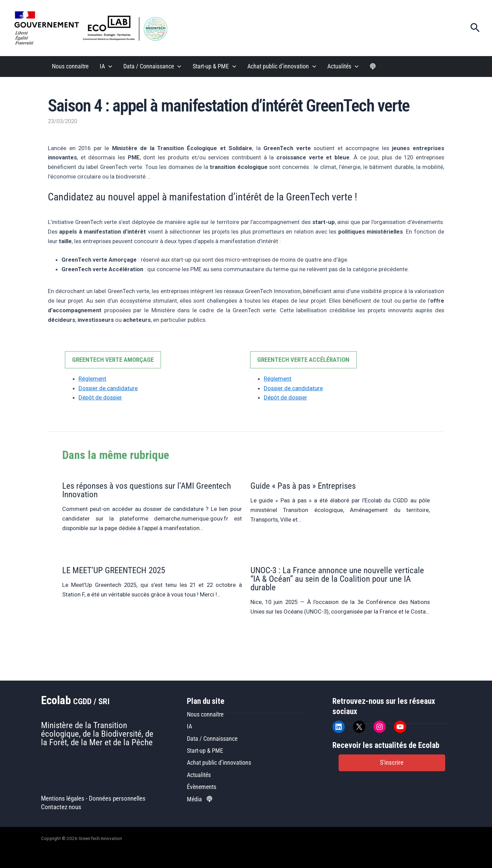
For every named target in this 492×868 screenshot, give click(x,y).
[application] (108, 67)
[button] (475, 28)
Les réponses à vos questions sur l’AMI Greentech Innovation (147, 490)
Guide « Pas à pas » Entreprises (303, 486)
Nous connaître (70, 66)
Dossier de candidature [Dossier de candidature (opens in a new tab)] (293, 388)
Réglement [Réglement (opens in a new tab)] (92, 379)
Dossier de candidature (108, 388)
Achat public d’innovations (219, 762)
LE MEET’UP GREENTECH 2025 (114, 570)
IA (106, 67)
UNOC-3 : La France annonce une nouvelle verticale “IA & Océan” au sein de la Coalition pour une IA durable (337, 579)
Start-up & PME (214, 67)
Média (200, 799)
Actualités (343, 67)
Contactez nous (61, 807)
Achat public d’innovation (282, 67)
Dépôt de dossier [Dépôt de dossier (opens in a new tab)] (100, 397)
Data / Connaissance (152, 67)
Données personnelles (117, 799)
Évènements (202, 787)
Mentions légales (63, 799)
